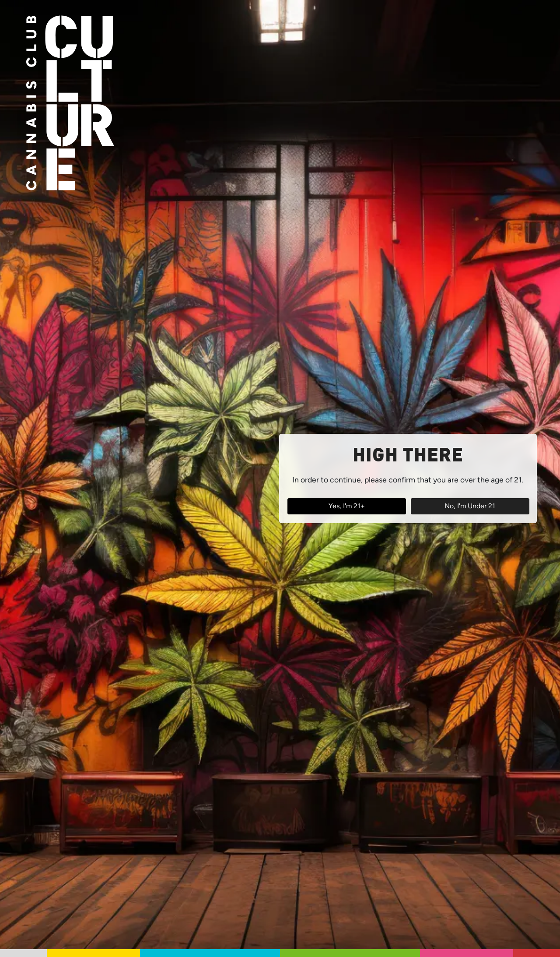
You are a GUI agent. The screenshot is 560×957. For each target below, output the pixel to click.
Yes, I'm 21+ (347, 506)
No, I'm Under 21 (470, 506)
